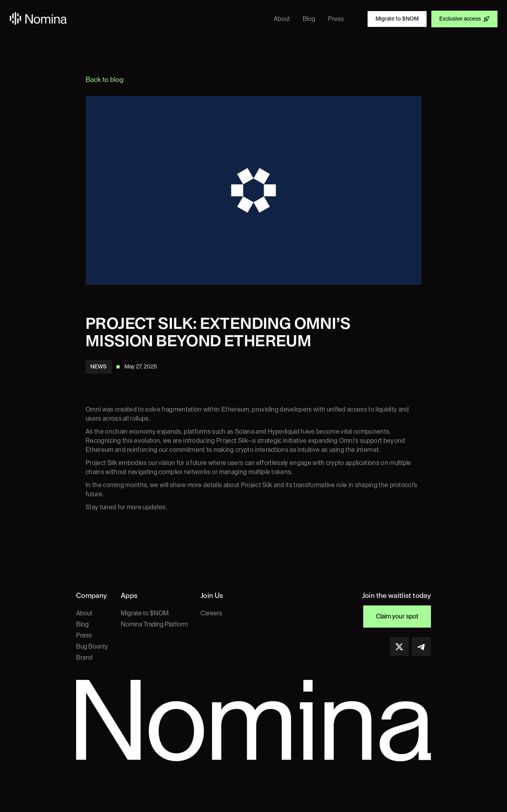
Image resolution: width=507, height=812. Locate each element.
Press (84, 636)
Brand (84, 658)
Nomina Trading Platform (154, 624)
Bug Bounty (92, 647)
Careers (211, 613)
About (84, 613)
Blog (82, 624)
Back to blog (105, 80)
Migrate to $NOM (145, 613)
